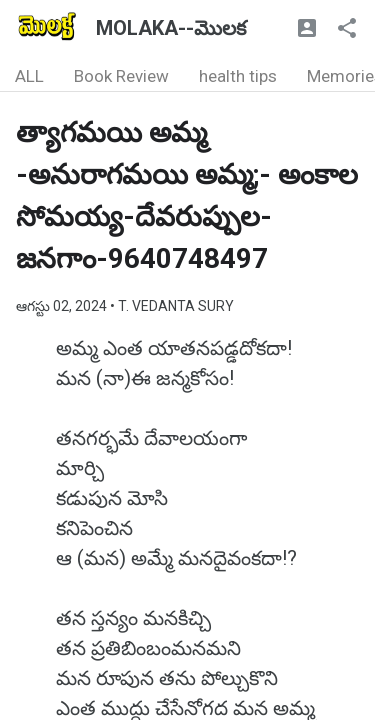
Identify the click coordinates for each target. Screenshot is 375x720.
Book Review (121, 76)
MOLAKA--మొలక (171, 28)
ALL (29, 76)
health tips (238, 76)
